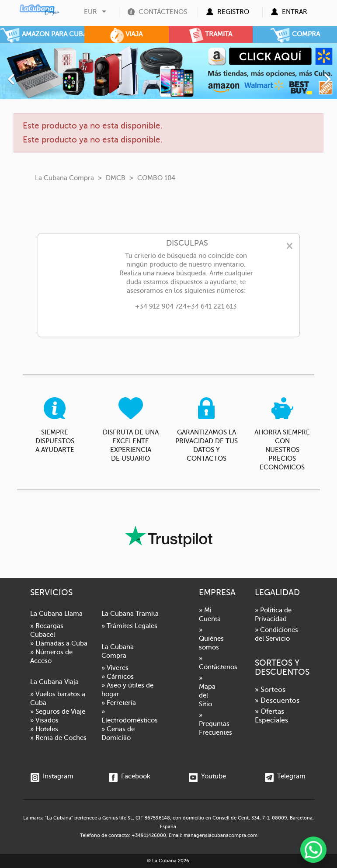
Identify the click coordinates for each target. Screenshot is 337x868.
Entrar (295, 12)
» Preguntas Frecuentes (215, 724)
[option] (168, 71)
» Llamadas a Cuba (59, 643)
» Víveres (115, 668)
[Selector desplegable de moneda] (96, 12)
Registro (233, 12)
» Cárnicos (118, 677)
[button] (25, 75)
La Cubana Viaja (54, 682)
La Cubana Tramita (130, 614)
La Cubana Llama (56, 614)
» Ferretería (119, 703)
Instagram (52, 776)
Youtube (207, 776)
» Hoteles (44, 729)
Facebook (130, 776)
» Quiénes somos (211, 639)
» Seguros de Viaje (58, 712)
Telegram (285, 776)
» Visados (44, 720)
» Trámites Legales (129, 626)
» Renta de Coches (58, 738)
